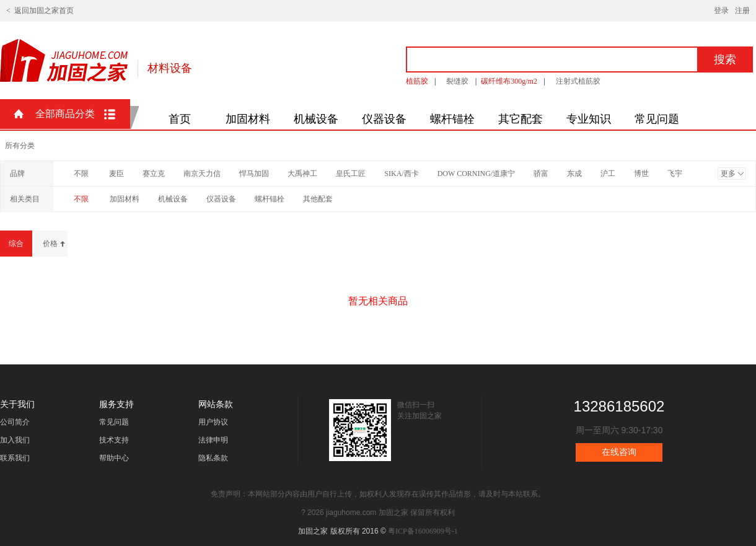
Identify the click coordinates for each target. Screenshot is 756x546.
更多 (728, 174)
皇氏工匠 (351, 174)
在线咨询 (619, 452)
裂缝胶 (457, 81)
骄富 (541, 174)
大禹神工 (302, 174)
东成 (574, 174)
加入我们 (15, 440)
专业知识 (589, 119)
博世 (641, 174)
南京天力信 (202, 174)
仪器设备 (384, 119)
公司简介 (15, 422)
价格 (50, 244)
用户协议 (213, 422)
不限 (81, 174)
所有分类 (20, 146)
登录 (721, 11)
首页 (180, 119)
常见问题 (657, 119)
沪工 (608, 174)
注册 (742, 11)
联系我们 (15, 458)
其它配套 (521, 119)
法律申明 (213, 440)
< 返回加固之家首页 (40, 11)
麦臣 (116, 174)
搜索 (725, 59)
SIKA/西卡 (401, 174)
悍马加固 (254, 174)
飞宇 (675, 174)
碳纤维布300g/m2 (509, 81)
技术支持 (114, 440)
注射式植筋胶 (578, 81)
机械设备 (316, 119)
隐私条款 (213, 458)
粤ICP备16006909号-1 (423, 531)
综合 (16, 244)
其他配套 (318, 199)
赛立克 (154, 174)
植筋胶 (417, 81)
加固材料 (248, 119)
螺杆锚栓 (452, 119)
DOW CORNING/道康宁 (476, 174)
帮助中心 (114, 458)
